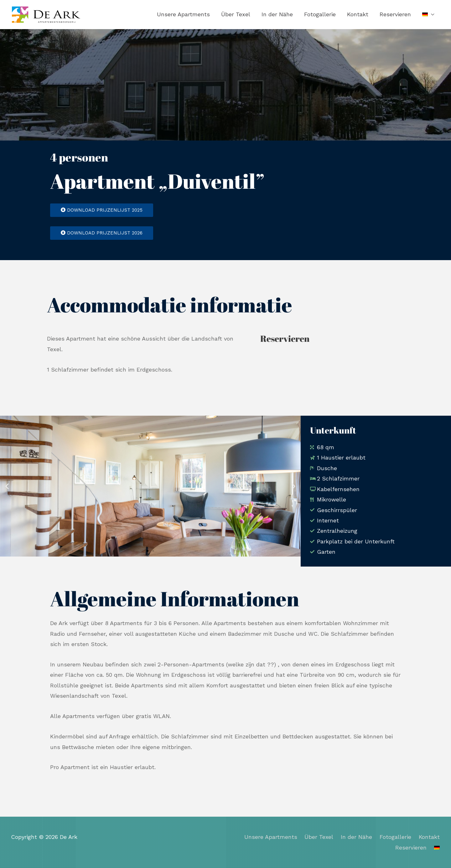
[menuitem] (428, 15)
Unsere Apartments (183, 15)
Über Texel (236, 15)
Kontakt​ (358, 15)
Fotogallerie (320, 15)
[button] (7, 487)
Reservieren (395, 15)
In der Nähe (277, 15)
